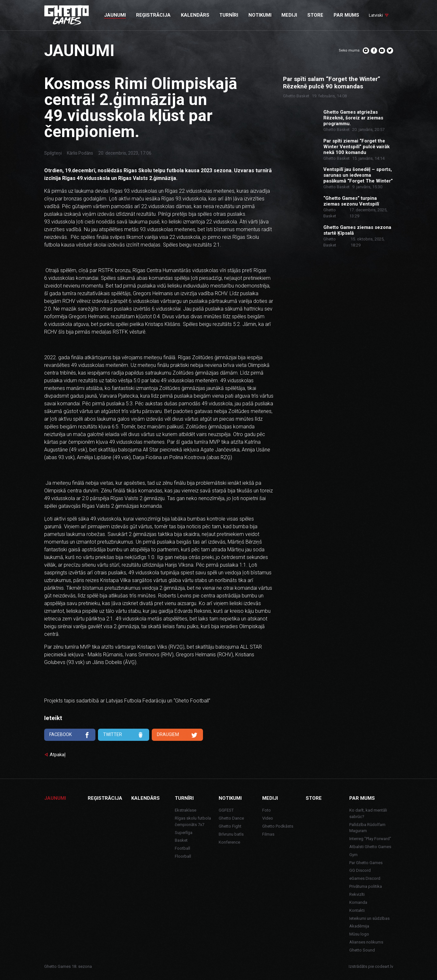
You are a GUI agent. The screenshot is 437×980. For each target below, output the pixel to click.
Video (268, 818)
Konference (229, 842)
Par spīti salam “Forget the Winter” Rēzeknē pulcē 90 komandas (332, 83)
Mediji (270, 798)
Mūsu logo (359, 934)
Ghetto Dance (231, 818)
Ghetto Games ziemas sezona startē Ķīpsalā (357, 230)
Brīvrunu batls (231, 834)
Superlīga (184, 833)
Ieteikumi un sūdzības (369, 918)
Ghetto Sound (362, 950)
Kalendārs (146, 798)
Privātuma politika (366, 886)
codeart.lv (384, 966)
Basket (181, 840)
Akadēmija (359, 926)
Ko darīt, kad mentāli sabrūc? (368, 813)
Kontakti (357, 910)
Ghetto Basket (296, 96)
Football (182, 848)
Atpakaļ (58, 755)
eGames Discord (365, 878)
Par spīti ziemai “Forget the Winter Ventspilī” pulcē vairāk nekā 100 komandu (356, 147)
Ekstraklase (186, 810)
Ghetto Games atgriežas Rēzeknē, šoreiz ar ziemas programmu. (353, 118)
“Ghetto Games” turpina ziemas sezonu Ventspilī (351, 201)
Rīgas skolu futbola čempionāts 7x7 (193, 821)
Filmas (268, 834)
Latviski (376, 15)
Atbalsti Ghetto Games (370, 847)
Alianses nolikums (366, 942)
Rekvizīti (357, 894)
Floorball (183, 856)
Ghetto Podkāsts (278, 826)
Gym (353, 855)
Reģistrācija (105, 798)
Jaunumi (55, 798)
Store (314, 798)
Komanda (358, 902)
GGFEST (226, 810)
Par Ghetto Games (366, 863)
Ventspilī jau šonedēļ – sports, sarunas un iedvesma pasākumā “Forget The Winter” (358, 175)
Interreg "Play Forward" (370, 839)
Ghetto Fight (230, 826)
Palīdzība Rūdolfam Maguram (367, 828)
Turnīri (184, 798)
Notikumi (230, 798)
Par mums (362, 798)
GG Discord (360, 870)
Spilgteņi (53, 153)
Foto (267, 810)
